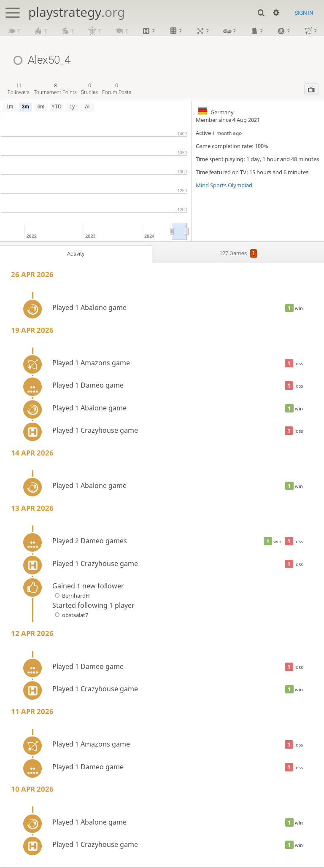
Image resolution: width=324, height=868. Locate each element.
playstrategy (77, 12)
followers (19, 90)
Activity (76, 255)
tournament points (55, 90)
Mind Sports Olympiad (224, 186)
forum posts (117, 90)
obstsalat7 (70, 616)
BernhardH (71, 597)
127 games (238, 255)
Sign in (304, 13)
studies (89, 90)
